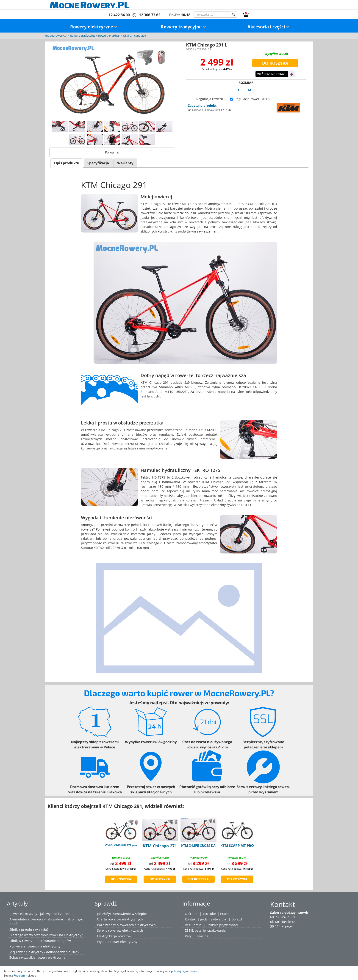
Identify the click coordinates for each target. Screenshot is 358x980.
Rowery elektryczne (94, 27)
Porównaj (112, 152)
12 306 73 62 (150, 15)
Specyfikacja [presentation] (98, 163)
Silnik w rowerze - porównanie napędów (40, 941)
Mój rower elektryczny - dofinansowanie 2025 (44, 952)
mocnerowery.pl (56, 36)
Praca (224, 914)
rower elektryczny (124, 942)
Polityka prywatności (222, 925)
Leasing (203, 936)
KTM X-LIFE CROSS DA (198, 845)
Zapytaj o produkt (202, 105)
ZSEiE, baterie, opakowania (205, 930)
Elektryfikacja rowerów (114, 936)
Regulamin (193, 925)
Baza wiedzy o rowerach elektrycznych (126, 925)
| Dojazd (235, 919)
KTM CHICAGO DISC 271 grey (121, 845)
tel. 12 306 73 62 (283, 917)
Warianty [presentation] (125, 163)
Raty (188, 936)
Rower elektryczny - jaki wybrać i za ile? (39, 914)
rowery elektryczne (51, 957)
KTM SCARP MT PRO (237, 846)
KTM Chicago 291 (135, 36)
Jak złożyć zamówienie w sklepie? (122, 914)
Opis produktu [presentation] (67, 163)
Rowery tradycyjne (183, 27)
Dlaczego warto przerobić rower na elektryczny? (46, 935)
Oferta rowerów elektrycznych (120, 919)
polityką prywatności (184, 971)
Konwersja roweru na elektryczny (35, 946)
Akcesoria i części (269, 27)
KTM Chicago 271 (160, 846)
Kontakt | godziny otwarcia (205, 919)
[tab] (67, 163)
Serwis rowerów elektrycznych (120, 930)
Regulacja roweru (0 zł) (252, 99)
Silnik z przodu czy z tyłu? (29, 929)
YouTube (209, 914)
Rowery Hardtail (109, 36)
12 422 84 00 (119, 15)
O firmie (191, 914)
